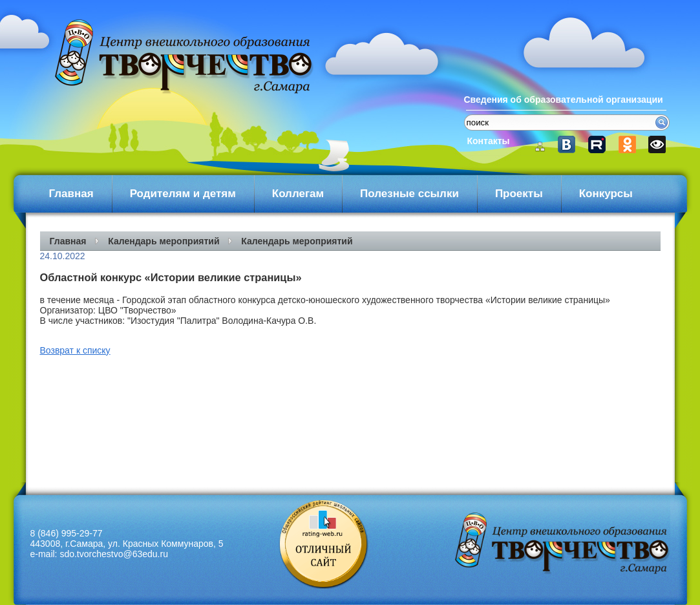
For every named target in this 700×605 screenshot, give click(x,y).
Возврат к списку (75, 350)
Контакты (489, 141)
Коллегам (298, 194)
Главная (71, 194)
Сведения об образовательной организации (564, 100)
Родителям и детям (183, 194)
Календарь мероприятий (164, 241)
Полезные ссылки (409, 194)
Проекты (519, 194)
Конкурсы (606, 194)
